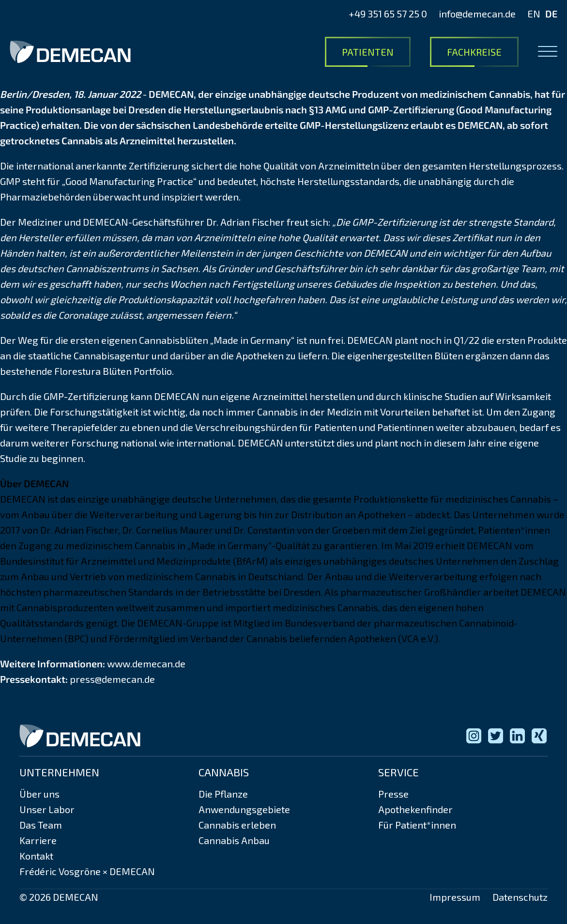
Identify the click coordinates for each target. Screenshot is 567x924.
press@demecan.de (112, 679)
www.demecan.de (146, 663)
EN (534, 14)
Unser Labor (47, 809)
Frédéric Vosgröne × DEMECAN (87, 871)
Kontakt (36, 856)
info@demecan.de (477, 14)
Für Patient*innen (417, 825)
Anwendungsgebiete (244, 809)
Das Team (41, 825)
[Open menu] (548, 52)
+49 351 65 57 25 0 (388, 14)
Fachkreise (474, 52)
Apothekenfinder (415, 809)
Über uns (39, 794)
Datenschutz (520, 897)
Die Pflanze (223, 794)
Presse (393, 794)
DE (551, 14)
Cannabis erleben (237, 825)
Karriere (38, 840)
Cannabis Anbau (234, 840)
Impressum (455, 897)
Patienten (368, 52)
